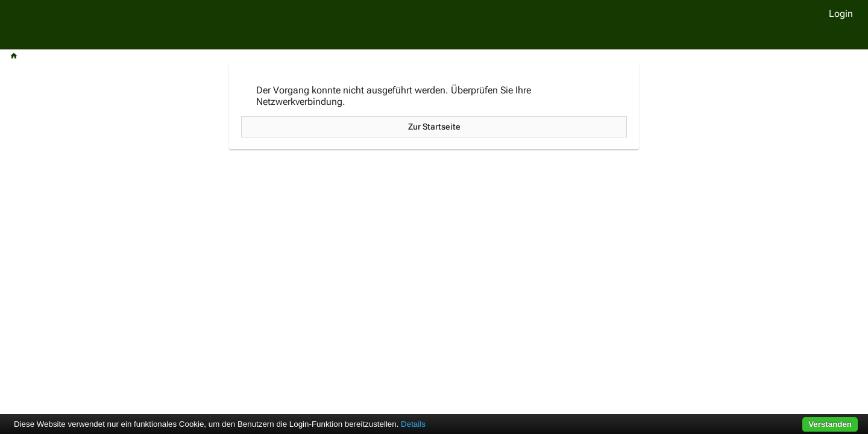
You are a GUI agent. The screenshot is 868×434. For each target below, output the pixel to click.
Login (841, 14)
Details (413, 424)
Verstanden (830, 424)
